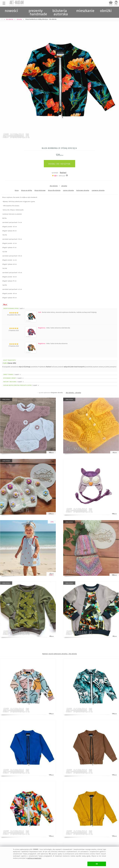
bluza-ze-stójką (27, 190)
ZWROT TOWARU (12, 375)
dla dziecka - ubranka (73, 393)
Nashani (63, 173)
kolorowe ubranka (83, 190)
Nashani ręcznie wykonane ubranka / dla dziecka (60, 654)
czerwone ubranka (98, 190)
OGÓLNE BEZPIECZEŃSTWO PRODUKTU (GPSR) (21, 385)
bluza (17, 190)
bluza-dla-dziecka (54, 190)
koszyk (111, 5)
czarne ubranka (68, 190)
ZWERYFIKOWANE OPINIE (14, 308)
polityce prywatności (34, 858)
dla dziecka (54, 186)
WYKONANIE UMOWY (13, 378)
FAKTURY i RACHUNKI (14, 382)
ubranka (64, 186)
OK (97, 864)
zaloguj (116, 5)
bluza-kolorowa (40, 190)
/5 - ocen (59, 176)
